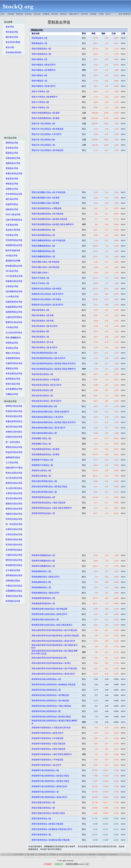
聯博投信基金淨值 (13, 406)
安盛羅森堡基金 (12, 358)
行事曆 (101, 14)
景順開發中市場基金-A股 (42, 460)
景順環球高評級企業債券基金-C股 (46, 690)
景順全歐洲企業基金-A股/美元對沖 (46, 385)
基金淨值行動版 (12, 42)
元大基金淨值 (11, 463)
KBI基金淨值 (11, 256)
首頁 (3, 14)
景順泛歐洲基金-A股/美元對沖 (44, 326)
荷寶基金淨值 (11, 343)
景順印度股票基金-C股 (41, 54)
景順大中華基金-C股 (40, 108)
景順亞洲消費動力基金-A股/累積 (45, 198)
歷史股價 (20, 14)
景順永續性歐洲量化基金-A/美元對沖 (47, 417)
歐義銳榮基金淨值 (13, 307)
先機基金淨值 (11, 394)
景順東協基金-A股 (39, 38)
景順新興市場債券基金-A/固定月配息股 (48, 744)
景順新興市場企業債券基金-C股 (45, 792)
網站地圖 (92, 854)
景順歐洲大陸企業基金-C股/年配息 (46, 299)
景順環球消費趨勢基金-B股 (43, 561)
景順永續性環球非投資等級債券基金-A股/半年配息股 (54, 630)
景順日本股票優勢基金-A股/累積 (45, 113)
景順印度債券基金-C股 (41, 835)
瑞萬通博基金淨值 (13, 312)
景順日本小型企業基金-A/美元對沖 (46, 134)
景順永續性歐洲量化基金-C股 (44, 433)
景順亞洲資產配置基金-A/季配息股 (46, 208)
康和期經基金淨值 (13, 575)
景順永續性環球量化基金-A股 (44, 481)
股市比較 (55, 14)
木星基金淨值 (11, 225)
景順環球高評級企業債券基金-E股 (46, 711)
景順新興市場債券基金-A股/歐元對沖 (47, 733)
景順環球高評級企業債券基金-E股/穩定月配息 (51, 717)
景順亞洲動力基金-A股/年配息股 (45, 262)
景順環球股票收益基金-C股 (43, 513)
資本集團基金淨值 (13, 389)
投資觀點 (93, 14)
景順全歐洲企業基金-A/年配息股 (45, 380)
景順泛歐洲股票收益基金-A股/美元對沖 (48, 358)
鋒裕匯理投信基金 (13, 565)
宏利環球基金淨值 (13, 240)
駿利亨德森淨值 (12, 250)
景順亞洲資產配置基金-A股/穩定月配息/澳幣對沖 (53, 224)
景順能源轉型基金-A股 (41, 571)
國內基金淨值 (11, 37)
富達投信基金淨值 (13, 411)
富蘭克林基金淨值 (13, 173)
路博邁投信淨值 (12, 601)
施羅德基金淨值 (12, 163)
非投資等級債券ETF (92, 857)
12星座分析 (42, 854)
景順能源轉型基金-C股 (41, 587)
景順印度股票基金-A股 (41, 49)
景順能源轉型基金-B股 (41, 582)
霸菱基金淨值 (11, 153)
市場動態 (11, 14)
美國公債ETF (74, 14)
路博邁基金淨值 (12, 379)
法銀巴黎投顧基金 (13, 220)
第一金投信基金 (12, 442)
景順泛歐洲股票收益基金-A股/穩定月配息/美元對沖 (54, 364)
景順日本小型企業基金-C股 (43, 145)
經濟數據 (46, 14)
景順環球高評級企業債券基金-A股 (46, 679)
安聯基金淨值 (11, 189)
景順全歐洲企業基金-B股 (42, 390)
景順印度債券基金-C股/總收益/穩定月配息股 (51, 840)
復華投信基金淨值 (13, 509)
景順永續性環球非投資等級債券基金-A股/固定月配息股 (55, 636)
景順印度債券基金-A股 (41, 819)
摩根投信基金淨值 (13, 447)
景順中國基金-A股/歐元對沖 (44, 65)
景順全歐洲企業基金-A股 (42, 374)
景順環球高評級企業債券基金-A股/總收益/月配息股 (54, 685)
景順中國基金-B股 (39, 75)
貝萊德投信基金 (12, 581)
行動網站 (53, 854)
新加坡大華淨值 (12, 230)
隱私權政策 (103, 854)
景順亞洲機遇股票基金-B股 (43, 251)
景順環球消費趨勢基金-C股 (43, 566)
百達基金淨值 (11, 286)
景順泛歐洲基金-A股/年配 (43, 315)
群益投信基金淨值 (13, 452)
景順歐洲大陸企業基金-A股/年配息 (46, 289)
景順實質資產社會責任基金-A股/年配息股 (49, 609)
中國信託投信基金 (13, 586)
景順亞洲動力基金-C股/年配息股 (45, 267)
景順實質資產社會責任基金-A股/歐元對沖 (49, 614)
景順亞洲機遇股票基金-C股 (43, 257)
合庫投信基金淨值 (13, 529)
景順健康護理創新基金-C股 (43, 604)
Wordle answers (80, 854)
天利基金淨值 (11, 327)
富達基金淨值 (11, 148)
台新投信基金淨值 (13, 534)
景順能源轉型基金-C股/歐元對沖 (45, 593)
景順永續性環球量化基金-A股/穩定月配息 (49, 487)
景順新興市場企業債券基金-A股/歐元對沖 (49, 786)
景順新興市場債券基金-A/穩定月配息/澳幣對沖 (52, 754)
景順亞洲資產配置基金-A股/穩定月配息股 (49, 219)
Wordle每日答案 (65, 854)
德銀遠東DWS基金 (13, 468)
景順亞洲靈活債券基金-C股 (43, 808)
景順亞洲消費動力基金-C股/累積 (45, 203)
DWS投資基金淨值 (13, 276)
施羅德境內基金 (12, 457)
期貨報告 (63, 14)
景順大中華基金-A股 (40, 91)
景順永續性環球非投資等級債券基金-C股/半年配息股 (54, 668)
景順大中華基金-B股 (40, 102)
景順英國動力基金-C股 (41, 444)
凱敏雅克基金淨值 (13, 281)
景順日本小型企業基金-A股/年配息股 (47, 129)
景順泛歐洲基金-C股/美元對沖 (44, 347)
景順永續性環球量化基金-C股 (44, 492)
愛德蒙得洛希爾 (12, 261)
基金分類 (37, 14)
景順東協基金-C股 (39, 43)
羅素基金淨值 (11, 368)
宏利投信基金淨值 (13, 519)
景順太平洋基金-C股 (40, 283)
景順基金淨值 (11, 168)
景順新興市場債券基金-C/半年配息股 (47, 760)
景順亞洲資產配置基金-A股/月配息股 (47, 214)
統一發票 (31, 854)
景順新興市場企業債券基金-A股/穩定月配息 (50, 781)
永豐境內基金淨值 (13, 493)
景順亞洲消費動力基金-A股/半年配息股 (48, 192)
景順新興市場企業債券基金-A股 (45, 770)
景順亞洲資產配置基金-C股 (43, 235)
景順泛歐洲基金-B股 (40, 331)
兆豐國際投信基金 (13, 591)
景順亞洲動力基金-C (40, 273)
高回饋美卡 (56, 857)
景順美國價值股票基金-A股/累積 (45, 449)
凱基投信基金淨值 (13, 539)
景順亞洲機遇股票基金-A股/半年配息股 (48, 240)
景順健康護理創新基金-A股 (43, 598)
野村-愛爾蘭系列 (12, 338)
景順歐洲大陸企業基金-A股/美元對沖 (47, 294)
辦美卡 (108, 14)
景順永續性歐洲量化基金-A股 (44, 406)
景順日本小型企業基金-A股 (43, 124)
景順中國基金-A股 (39, 59)
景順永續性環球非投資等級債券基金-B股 (49, 658)
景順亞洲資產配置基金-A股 (43, 230)
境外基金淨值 (11, 32)
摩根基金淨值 (11, 184)
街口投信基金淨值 (13, 478)
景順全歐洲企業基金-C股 (42, 396)
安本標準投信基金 (13, 550)
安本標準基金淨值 (13, 194)
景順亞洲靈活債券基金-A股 (43, 802)
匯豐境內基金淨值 (13, 483)
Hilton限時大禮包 (66, 857)
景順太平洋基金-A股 (40, 278)
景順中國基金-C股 (39, 81)
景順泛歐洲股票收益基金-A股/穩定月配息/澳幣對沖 (54, 369)
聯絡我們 (114, 854)
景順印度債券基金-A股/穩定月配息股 (47, 824)
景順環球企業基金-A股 (41, 471)
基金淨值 (28, 14)
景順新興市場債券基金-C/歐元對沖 (46, 765)
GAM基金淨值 (11, 297)
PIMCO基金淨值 (12, 214)
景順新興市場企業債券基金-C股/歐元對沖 (49, 797)
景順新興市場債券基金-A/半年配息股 (47, 738)
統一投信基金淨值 (13, 524)
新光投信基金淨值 (13, 498)
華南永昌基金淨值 (13, 473)
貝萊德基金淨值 (12, 158)
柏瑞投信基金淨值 (13, 437)
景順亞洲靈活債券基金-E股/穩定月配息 (48, 813)
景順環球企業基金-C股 (41, 476)
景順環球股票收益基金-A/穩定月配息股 (48, 503)
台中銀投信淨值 (12, 570)
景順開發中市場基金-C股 (42, 465)
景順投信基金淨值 (13, 596)
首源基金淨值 (11, 348)
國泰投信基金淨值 (13, 504)
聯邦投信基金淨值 (13, 560)
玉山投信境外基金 (13, 333)
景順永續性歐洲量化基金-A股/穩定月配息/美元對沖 (54, 422)
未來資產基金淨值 (13, 374)
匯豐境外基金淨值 (13, 322)
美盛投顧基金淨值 (13, 302)
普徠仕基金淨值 (12, 384)
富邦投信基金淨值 (13, 545)
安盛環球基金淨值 (13, 363)
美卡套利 (39, 857)
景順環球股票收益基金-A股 (43, 497)
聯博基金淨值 (11, 143)
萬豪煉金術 (47, 857)
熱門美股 (84, 14)
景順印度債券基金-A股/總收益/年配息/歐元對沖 (52, 829)
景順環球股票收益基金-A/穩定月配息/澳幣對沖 (52, 508)
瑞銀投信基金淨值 (13, 514)
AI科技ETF (103, 857)
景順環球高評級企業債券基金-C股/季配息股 (50, 695)
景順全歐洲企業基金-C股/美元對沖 (46, 401)
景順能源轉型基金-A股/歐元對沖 (45, 577)
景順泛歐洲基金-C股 (40, 337)
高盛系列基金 (11, 204)
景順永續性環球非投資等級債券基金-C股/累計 (51, 663)
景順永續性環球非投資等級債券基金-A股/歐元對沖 (53, 641)
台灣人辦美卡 (19, 854)
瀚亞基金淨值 (11, 199)
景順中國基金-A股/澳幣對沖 (44, 70)
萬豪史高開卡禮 (29, 857)
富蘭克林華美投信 (13, 421)
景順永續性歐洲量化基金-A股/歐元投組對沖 (50, 412)
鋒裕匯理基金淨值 (13, 266)
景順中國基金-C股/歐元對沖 (43, 86)
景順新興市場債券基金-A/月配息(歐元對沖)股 (51, 728)
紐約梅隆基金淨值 (13, 291)
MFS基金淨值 (11, 271)
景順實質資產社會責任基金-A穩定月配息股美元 (52, 625)
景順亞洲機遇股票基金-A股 (43, 246)
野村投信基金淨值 (13, 416)
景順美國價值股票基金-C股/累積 (45, 454)
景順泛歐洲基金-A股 (40, 310)
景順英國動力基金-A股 (41, 438)
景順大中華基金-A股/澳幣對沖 (44, 97)
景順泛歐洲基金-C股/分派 (42, 342)
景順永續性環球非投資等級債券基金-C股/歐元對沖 (53, 674)
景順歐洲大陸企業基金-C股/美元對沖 (47, 305)
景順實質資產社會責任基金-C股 (45, 620)
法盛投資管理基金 (13, 317)
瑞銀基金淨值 (11, 209)
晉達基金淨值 (11, 179)
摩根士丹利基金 (12, 353)
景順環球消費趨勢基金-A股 (43, 555)
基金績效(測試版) (13, 52)
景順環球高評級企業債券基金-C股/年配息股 (50, 701)
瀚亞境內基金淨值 (13, 427)
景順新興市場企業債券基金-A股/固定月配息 (50, 776)
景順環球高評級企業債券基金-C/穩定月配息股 (51, 706)
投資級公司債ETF (79, 857)
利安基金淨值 (11, 235)
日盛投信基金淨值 (13, 555)
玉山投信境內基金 (13, 488)
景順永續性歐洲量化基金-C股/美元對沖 (48, 428)
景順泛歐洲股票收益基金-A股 (44, 353)
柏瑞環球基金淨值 (13, 245)
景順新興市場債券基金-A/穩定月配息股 (48, 749)
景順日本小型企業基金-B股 (43, 140)
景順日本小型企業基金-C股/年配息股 (47, 150)
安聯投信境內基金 (13, 432)
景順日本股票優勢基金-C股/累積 (45, 118)
